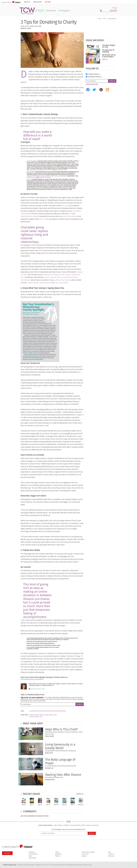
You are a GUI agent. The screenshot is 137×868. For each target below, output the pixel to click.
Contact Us (89, 825)
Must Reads (51, 11)
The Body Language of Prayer (60, 761)
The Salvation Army (39, 176)
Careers (57, 852)
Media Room (58, 854)
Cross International (61, 283)
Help (110, 852)
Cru (62, 277)
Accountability (34, 711)
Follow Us (58, 856)
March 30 (56, 805)
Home (100, 19)
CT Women (93, 74)
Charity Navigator (32, 161)
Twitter (47, 816)
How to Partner (32, 858)
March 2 (73, 805)
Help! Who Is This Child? (61, 729)
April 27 (40, 805)
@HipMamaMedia (35, 685)
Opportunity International (30, 216)
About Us (27, 2)
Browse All (80, 794)
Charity (41, 711)
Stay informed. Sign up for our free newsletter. (68, 830)
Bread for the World (45, 177)
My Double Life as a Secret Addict (109, 56)
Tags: (22, 711)
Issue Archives (95, 40)
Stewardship (62, 711)
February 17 (81, 805)
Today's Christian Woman (45, 825)
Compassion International (37, 170)
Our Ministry (32, 852)
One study (66, 206)
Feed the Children (64, 275)
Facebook (40, 816)
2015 (105, 19)
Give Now (48, 2)
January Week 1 (112, 19)
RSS (83, 825)
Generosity (47, 711)
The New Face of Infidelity (108, 51)
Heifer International (69, 216)
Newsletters (37, 2)
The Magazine (64, 11)
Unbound (30, 176)
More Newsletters (92, 84)
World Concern (31, 177)
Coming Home (94, 77)
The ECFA (29, 179)
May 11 (32, 805)
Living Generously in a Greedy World (60, 746)
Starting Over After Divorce (63, 775)
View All (105, 59)
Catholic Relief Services (52, 176)
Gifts (52, 711)
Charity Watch (31, 172)
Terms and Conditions (75, 825)
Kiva (70, 214)
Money (56, 711)
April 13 (48, 805)
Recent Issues (32, 794)
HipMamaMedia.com (48, 685)
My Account (111, 856)
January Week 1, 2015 (51, 715)
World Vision (49, 170)
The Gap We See (33, 854)
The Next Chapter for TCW (109, 46)
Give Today (7, 853)
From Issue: (25, 715)
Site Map (66, 825)
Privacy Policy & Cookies (88, 852)
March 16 (64, 805)
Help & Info (96, 825)
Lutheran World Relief (62, 280)
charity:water (63, 176)
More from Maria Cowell (38, 689)
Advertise (84, 856)
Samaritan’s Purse (61, 170)
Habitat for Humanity (50, 275)
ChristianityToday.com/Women (32, 679)
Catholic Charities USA (52, 277)
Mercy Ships (43, 219)
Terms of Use (85, 854)
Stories (30, 856)
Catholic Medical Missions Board (39, 283)
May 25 (24, 805)
